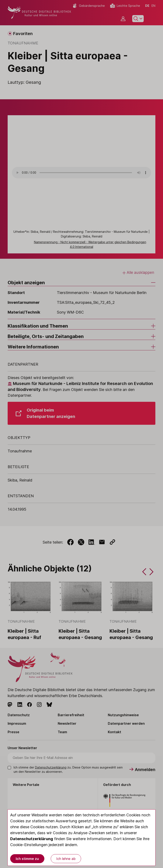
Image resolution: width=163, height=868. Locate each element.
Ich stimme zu (27, 859)
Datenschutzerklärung (32, 839)
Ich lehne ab (66, 859)
